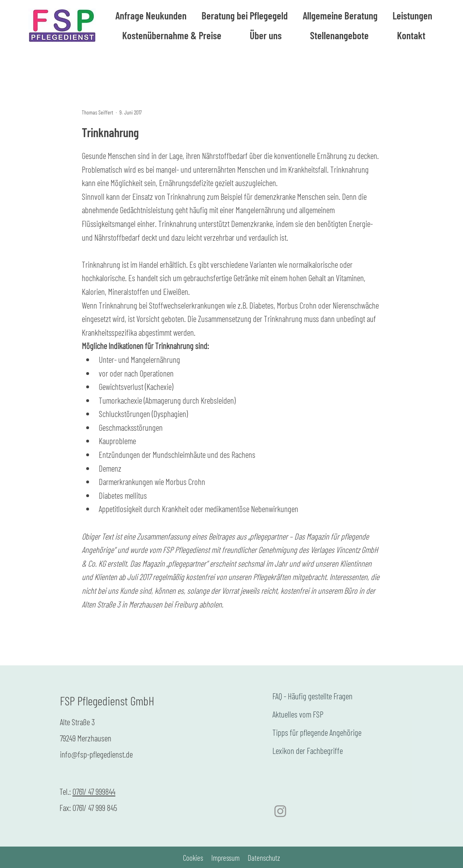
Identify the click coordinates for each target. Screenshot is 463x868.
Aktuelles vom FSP (298, 714)
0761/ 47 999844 (94, 791)
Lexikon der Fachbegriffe (308, 751)
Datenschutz (264, 858)
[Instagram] (280, 811)
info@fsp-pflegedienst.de (96, 754)
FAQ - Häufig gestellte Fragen (312, 696)
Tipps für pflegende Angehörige (317, 732)
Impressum (225, 858)
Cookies (193, 858)
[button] (340, 16)
